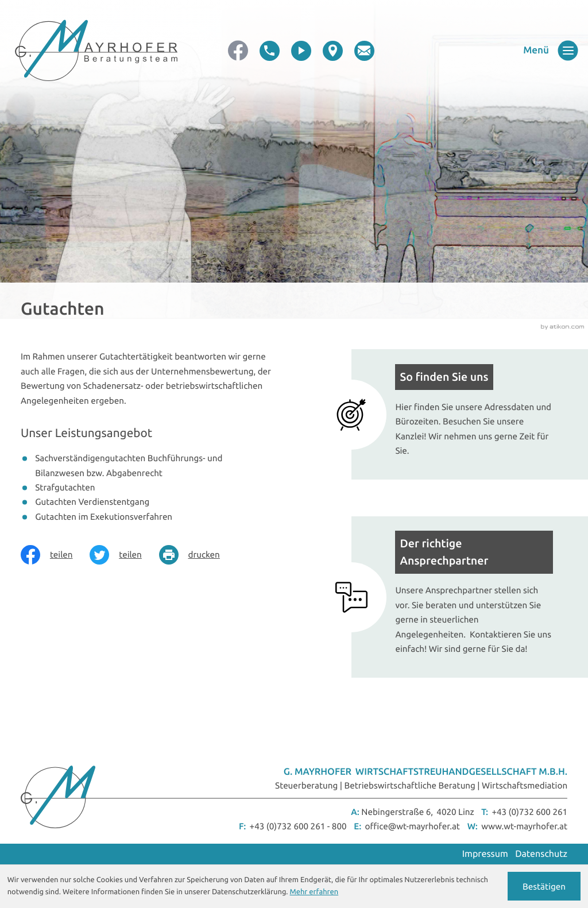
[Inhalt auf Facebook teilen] (55, 555)
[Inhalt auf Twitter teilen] (124, 555)
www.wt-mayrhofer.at (524, 826)
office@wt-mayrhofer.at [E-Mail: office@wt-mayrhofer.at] (413, 826)
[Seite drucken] (198, 555)
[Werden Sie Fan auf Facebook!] (238, 51)
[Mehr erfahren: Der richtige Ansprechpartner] (459, 597)
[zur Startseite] (96, 51)
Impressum (485, 854)
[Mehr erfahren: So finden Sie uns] (459, 414)
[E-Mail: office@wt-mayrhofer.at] (364, 51)
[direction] (333, 51)
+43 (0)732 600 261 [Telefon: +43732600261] (529, 812)
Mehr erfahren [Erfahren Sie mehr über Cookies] (314, 892)
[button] (270, 51)
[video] (301, 51)
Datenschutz (541, 854)
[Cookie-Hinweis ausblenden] (544, 886)
